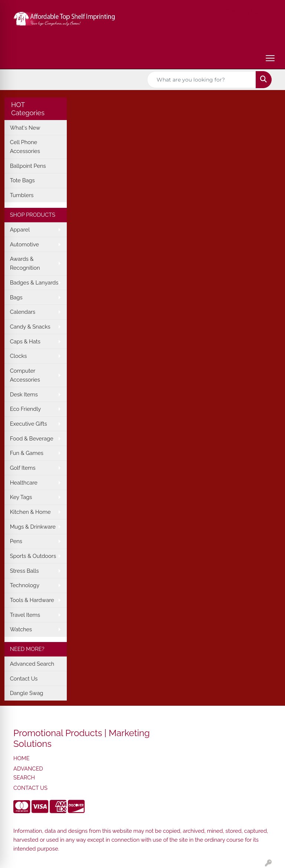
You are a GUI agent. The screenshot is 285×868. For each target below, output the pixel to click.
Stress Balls (24, 571)
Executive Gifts (29, 424)
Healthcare (24, 483)
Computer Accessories (25, 375)
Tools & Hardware (32, 600)
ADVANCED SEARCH (28, 773)
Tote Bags (22, 180)
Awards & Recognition (25, 263)
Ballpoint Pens (28, 166)
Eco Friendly (26, 409)
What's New (25, 128)
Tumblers (22, 195)
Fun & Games (27, 453)
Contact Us (24, 679)
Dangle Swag (27, 693)
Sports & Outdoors (33, 556)
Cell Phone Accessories (25, 147)
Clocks (19, 356)
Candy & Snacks (30, 327)
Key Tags (21, 497)
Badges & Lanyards (34, 282)
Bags (16, 297)
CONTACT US (30, 788)
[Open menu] (270, 58)
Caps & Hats (25, 341)
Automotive (24, 244)
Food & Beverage (32, 438)
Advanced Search (32, 664)
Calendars (23, 312)
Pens (16, 541)
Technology (25, 585)
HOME (22, 758)
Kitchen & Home (30, 512)
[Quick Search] (202, 80)
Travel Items (25, 615)
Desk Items (24, 394)
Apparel (20, 230)
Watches (21, 629)
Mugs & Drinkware (33, 527)
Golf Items (23, 468)
